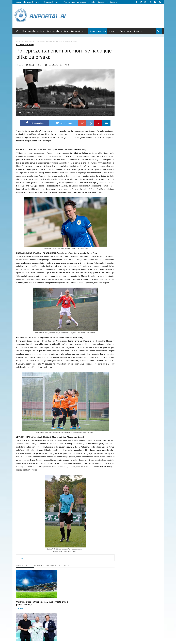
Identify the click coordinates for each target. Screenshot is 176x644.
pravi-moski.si (124, 633)
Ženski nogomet (83, 2)
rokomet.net (76, 633)
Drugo (113, 2)
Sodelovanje (73, 628)
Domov (18, 2)
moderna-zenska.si (109, 633)
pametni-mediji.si (54, 633)
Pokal (93, 2)
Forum (37, 628)
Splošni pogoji (109, 628)
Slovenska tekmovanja (31, 2)
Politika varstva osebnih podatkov (129, 628)
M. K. (23, 65)
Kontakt (83, 628)
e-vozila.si (96, 633)
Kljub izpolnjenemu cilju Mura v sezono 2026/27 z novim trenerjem (98, 598)
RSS (89, 628)
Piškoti (64, 628)
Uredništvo (45, 628)
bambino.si (87, 633)
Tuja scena (102, 2)
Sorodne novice (24, 565)
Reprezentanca (69, 2)
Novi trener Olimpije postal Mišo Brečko (65, 597)
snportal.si (66, 633)
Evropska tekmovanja (52, 2)
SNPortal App (97, 628)
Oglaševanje (55, 628)
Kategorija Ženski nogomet (59, 565)
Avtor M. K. (39, 565)
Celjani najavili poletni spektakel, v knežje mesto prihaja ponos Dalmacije (31, 598)
